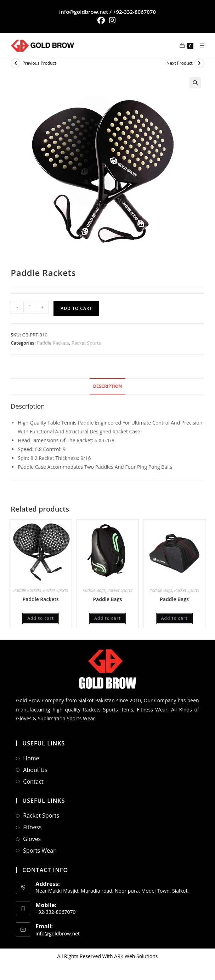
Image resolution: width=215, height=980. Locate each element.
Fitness (32, 827)
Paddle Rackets (53, 343)
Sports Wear (39, 851)
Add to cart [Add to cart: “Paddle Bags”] (107, 618)
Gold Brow (28, 700)
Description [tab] (108, 386)
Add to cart (76, 308)
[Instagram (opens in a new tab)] (112, 20)
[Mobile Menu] (200, 45)
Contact (33, 782)
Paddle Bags (94, 590)
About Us (35, 770)
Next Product (180, 63)
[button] (195, 83)
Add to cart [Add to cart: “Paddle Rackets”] (41, 618)
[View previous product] (16, 63)
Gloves (32, 839)
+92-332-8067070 (134, 12)
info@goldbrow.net (84, 12)
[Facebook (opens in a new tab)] (102, 20)
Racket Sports (86, 343)
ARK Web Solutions (136, 956)
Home (31, 758)
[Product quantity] (30, 307)
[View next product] (199, 63)
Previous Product (39, 63)
